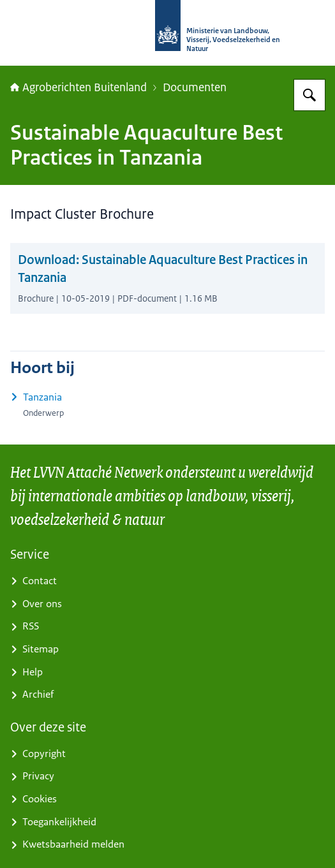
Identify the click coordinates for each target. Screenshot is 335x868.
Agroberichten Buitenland (78, 87)
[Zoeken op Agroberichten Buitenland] (309, 95)
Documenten (195, 87)
